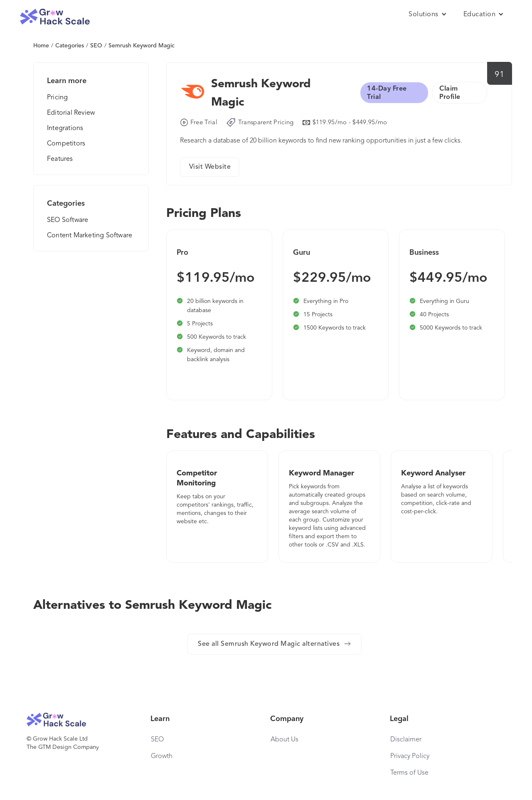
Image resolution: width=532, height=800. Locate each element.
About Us (284, 740)
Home (41, 46)
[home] (55, 17)
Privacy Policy (410, 756)
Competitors (66, 144)
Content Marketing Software (90, 236)
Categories (70, 46)
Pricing (57, 98)
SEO (96, 46)
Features (60, 159)
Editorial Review (71, 113)
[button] (428, 15)
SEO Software (68, 220)
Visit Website (210, 167)
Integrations (65, 128)
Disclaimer (406, 740)
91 (499, 75)
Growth (162, 756)
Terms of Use (409, 773)
